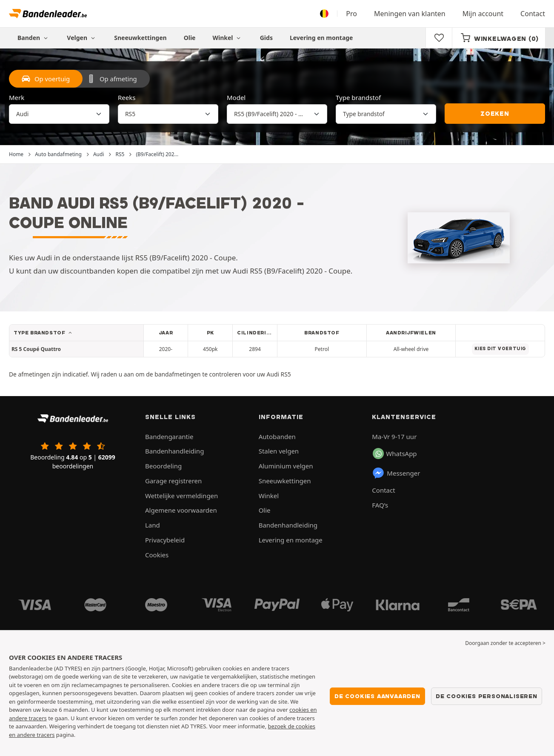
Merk (17, 97)
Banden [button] (34, 38)
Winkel (227, 38)
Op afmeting (112, 79)
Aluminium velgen (286, 466)
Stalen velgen (279, 451)
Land (153, 525)
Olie (190, 38)
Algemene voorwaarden (181, 510)
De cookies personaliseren (487, 696)
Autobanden (277, 436)
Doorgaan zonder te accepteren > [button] (505, 643)
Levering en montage (321, 38)
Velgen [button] (82, 38)
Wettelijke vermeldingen (181, 496)
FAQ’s (380, 505)
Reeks (127, 97)
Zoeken (495, 114)
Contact (533, 14)
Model (236, 97)
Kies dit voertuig (500, 349)
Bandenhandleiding (174, 451)
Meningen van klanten (410, 14)
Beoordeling (163, 466)
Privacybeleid (165, 540)
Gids (266, 38)
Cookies (157, 555)
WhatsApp (395, 454)
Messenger (396, 473)
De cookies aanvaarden (377, 696)
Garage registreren (173, 481)
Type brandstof (358, 97)
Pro (351, 14)
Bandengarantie (169, 436)
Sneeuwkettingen (140, 38)
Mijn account (483, 14)
